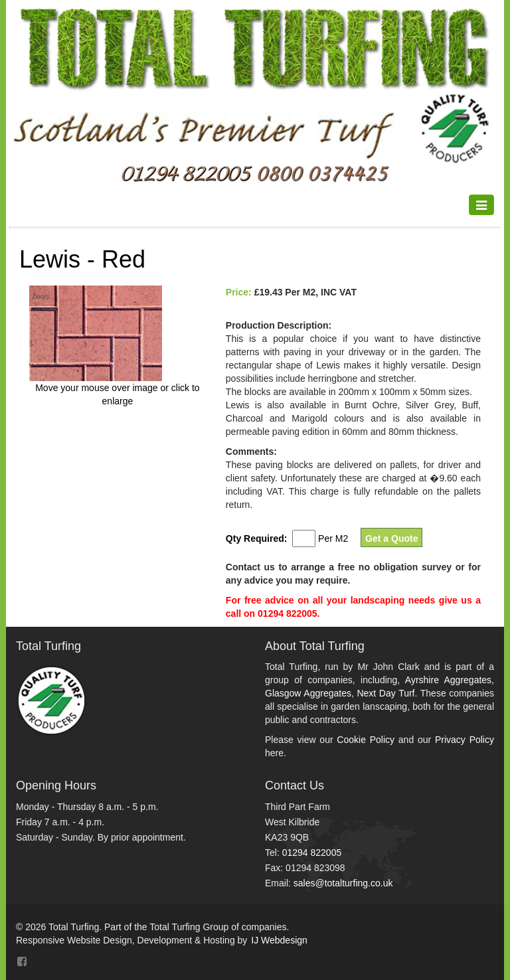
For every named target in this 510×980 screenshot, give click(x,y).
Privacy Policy (465, 740)
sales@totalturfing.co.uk (343, 883)
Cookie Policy (366, 740)
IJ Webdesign (279, 940)
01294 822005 (312, 853)
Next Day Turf (385, 693)
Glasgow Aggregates (308, 693)
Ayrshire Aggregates (448, 680)
